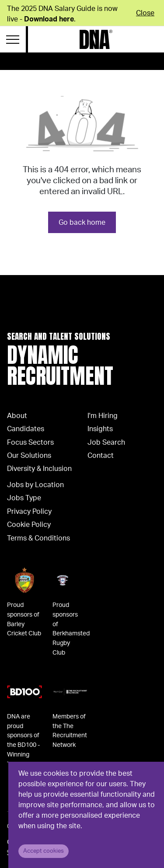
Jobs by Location (35, 485)
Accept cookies (44, 851)
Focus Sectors (30, 443)
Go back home (82, 223)
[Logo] (96, 39)
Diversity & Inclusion (39, 469)
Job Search (106, 443)
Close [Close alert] (145, 13)
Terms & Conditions (38, 538)
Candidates (26, 429)
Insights (100, 429)
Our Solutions (29, 456)
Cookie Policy (29, 525)
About (17, 416)
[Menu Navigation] (13, 39)
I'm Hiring (103, 416)
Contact (101, 456)
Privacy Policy (29, 512)
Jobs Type (24, 498)
